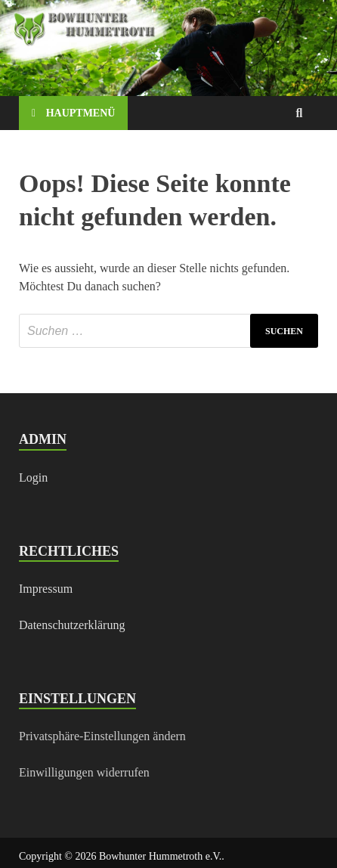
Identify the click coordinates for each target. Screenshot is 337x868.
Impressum (46, 589)
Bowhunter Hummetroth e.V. (160, 856)
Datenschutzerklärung (72, 625)
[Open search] (299, 114)
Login (33, 477)
